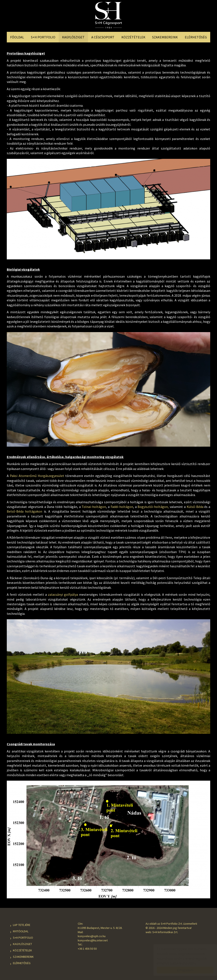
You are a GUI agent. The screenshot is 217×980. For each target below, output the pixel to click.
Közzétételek (133, 37)
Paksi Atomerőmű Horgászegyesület (37, 476)
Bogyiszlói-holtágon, (153, 507)
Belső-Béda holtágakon (24, 511)
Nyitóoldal (21, 931)
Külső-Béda (195, 507)
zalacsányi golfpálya (63, 594)
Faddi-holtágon (122, 507)
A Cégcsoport (103, 37)
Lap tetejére (22, 925)
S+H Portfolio (43, 37)
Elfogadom (181, 970)
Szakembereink (165, 37)
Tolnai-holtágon (94, 507)
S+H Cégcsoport (108, 16)
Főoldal (17, 37)
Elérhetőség (196, 37)
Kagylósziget (73, 37)
